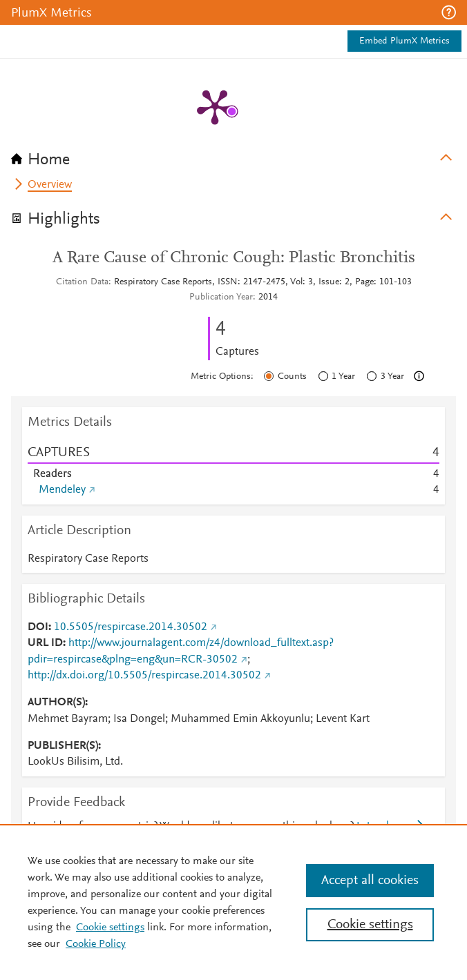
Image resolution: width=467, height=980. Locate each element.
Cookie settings (110, 928)
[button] (449, 12)
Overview (50, 185)
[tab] (233, 155)
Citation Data (82, 282)
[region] (233, 902)
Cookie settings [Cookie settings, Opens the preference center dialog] (370, 925)
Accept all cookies (370, 881)
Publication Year (221, 297)
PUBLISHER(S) (63, 746)
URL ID (45, 643)
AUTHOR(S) (56, 703)
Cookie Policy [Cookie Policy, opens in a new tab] (96, 944)
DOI (38, 627)
